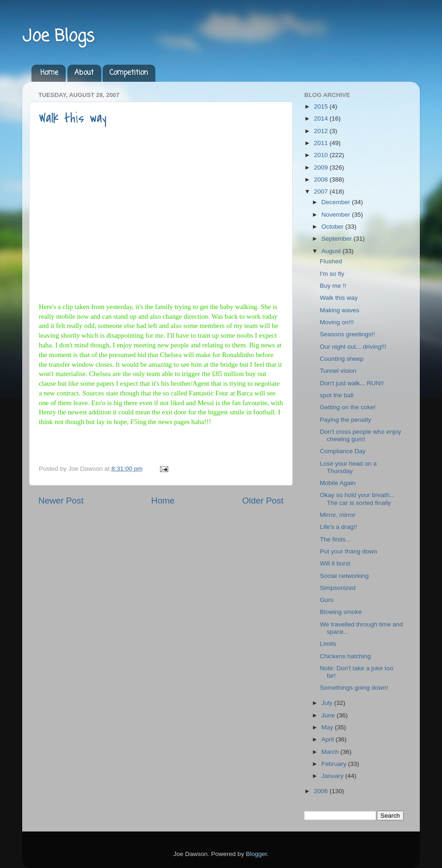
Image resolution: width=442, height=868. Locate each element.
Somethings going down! (354, 688)
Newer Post (61, 501)
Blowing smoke (341, 612)
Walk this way (73, 118)
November (337, 215)
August (332, 251)
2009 (322, 167)
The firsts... (335, 539)
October (333, 227)
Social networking (344, 576)
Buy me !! (333, 286)
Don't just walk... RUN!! (352, 383)
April (328, 739)
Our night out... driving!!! (353, 347)
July (328, 703)
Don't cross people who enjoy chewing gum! (361, 435)
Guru (327, 600)
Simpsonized (338, 588)
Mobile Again (338, 483)
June (329, 715)
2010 (322, 155)
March (331, 752)
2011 (322, 143)
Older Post (263, 501)
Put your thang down (349, 551)
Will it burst (335, 563)
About (84, 73)
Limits (328, 644)
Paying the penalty (346, 420)
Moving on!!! (337, 322)
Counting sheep (342, 359)
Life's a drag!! (339, 527)
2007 (322, 191)
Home (49, 73)
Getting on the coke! (348, 407)
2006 (322, 791)
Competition (129, 73)
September (338, 239)
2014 (322, 118)
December (337, 202)
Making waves (340, 310)
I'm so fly (332, 274)
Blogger (257, 854)
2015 (322, 106)
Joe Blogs (58, 37)
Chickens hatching (345, 656)
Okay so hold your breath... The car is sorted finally (357, 499)
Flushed (331, 261)
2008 (322, 179)
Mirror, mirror (338, 515)
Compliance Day (343, 451)
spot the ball (337, 395)
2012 (322, 131)
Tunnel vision (338, 371)
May (328, 727)
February (335, 764)
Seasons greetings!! (347, 334)
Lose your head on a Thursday (348, 467)
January (333, 776)
